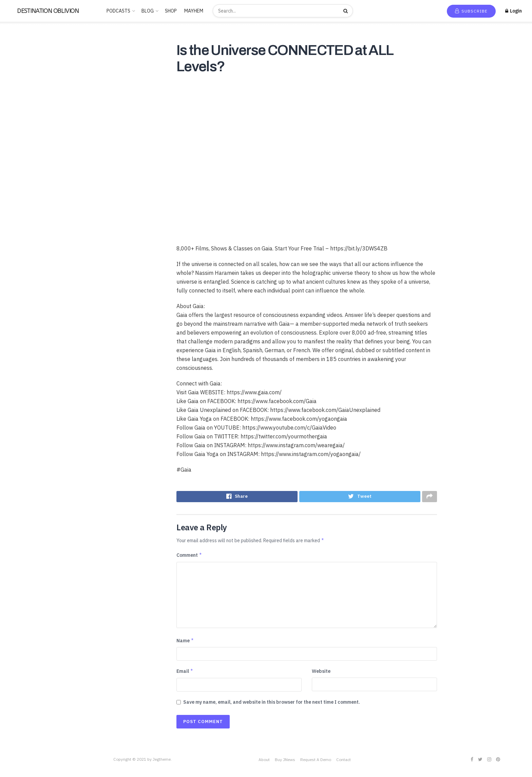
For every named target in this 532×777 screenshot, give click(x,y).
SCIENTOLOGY (23, 254)
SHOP (171, 11)
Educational (19, 146)
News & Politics (23, 205)
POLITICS (17, 225)
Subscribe (471, 11)
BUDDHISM (19, 107)
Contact (344, 761)
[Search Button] (346, 11)
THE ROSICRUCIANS (28, 313)
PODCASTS (118, 11)
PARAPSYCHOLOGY (27, 215)
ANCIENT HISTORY (27, 97)
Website (321, 673)
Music (13, 195)
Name (185, 642)
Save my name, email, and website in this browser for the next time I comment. (272, 704)
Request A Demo (316, 761)
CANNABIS (18, 126)
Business (16, 116)
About (264, 761)
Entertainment (22, 156)
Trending (20, 61)
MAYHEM (194, 11)
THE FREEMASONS (26, 303)
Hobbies (15, 166)
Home (17, 42)
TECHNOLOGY (22, 293)
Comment (189, 557)
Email (185, 673)
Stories (14, 284)
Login (514, 11)
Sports (14, 274)
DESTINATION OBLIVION (48, 11)
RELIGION (18, 234)
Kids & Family (21, 175)
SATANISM (18, 244)
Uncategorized (23, 333)
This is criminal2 (23, 323)
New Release (25, 52)
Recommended (26, 71)
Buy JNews (285, 761)
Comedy (15, 136)
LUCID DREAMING (26, 185)
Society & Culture (25, 264)
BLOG (148, 11)
